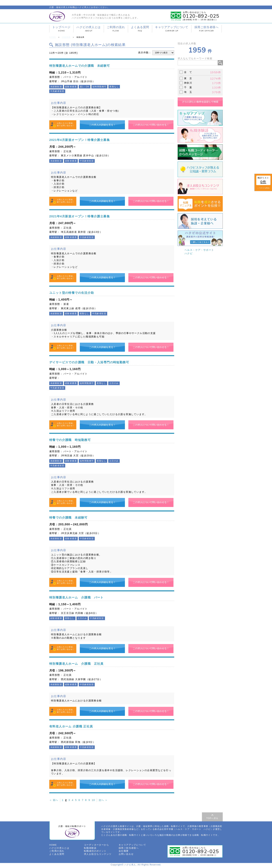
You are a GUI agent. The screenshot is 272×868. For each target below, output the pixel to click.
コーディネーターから (96, 846)
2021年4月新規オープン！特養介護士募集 (84, 140)
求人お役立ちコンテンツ (97, 855)
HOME (52, 37)
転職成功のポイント (94, 852)
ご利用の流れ (116, 29)
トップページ (61, 29)
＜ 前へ (54, 800)
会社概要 (123, 852)
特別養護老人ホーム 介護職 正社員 (81, 663)
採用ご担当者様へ (207, 29)
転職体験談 (90, 849)
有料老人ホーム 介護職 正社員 (75, 726)
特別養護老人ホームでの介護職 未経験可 (85, 65)
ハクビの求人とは (89, 29)
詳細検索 (65, 37)
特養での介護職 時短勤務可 (73, 440)
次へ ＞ (103, 800)
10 (93, 800)
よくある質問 (140, 29)
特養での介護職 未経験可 (72, 517)
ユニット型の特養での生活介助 (75, 292)
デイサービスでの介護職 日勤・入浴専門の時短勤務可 (96, 362)
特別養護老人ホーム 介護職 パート (81, 597)
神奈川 (188, 83)
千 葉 (188, 87)
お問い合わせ (126, 855)
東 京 (188, 78)
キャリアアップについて (172, 29)
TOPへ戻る (212, 818)
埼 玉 (188, 92)
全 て (188, 72)
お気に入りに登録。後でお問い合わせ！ (66, 124)
